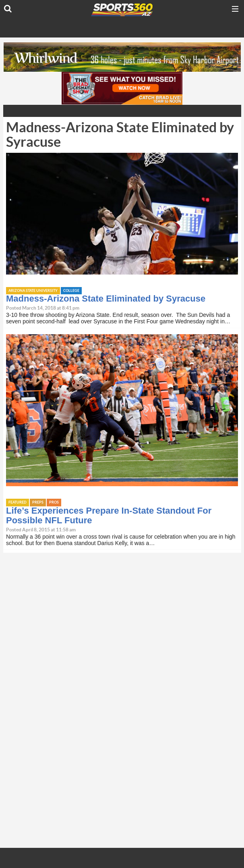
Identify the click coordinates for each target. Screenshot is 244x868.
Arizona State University (33, 291)
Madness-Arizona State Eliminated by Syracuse (106, 299)
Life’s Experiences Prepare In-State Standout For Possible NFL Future (109, 515)
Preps (38, 503)
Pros (54, 503)
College (71, 291)
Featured (18, 503)
